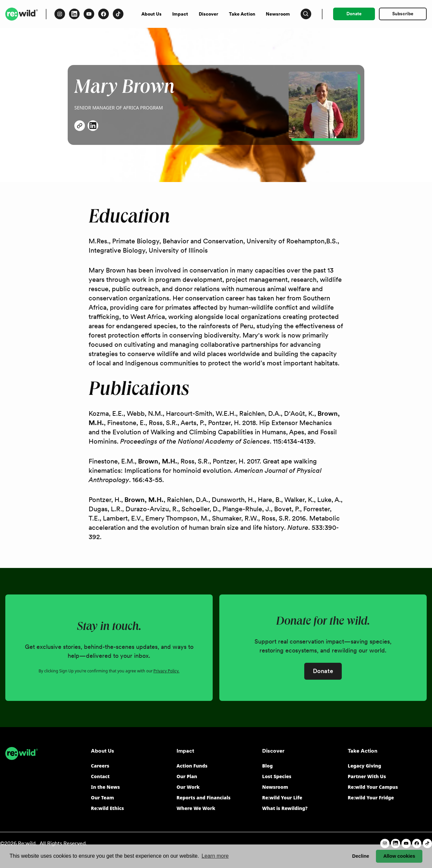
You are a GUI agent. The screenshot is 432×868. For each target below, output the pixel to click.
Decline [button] (360, 856)
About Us (151, 14)
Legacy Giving (364, 766)
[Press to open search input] (306, 14)
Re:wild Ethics (107, 808)
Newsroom (278, 14)
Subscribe (403, 14)
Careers (100, 766)
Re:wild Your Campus (373, 787)
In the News (105, 787)
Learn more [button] (215, 856)
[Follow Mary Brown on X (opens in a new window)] (80, 126)
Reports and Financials (204, 798)
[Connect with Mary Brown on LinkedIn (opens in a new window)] (93, 126)
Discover (209, 14)
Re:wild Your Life (282, 798)
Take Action (242, 14)
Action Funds (192, 766)
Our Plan (187, 776)
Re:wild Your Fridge (371, 798)
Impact (180, 14)
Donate (354, 14)
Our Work (188, 787)
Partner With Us (367, 776)
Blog (267, 766)
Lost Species (277, 776)
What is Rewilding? (285, 808)
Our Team (102, 798)
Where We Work (196, 808)
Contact (100, 776)
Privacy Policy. (166, 671)
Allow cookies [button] (399, 856)
